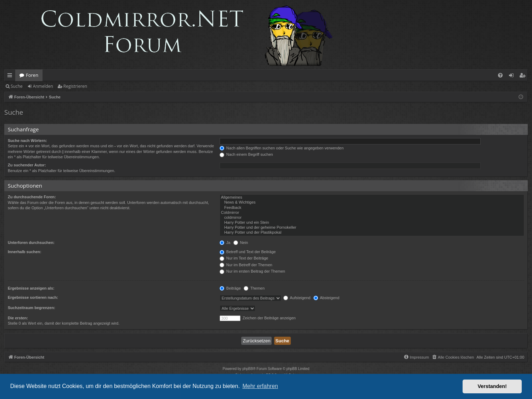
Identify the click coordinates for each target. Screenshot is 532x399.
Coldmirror (372, 213)
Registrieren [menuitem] (524, 76)
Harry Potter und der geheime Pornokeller (372, 228)
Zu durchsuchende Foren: (32, 197)
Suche (17, 86)
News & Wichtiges (372, 203)
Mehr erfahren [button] (260, 386)
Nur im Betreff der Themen (246, 265)
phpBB (248, 369)
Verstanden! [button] (492, 386)
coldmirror (372, 218)
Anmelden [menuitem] (513, 76)
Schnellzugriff (11, 76)
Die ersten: (18, 318)
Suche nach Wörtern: (27, 141)
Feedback (372, 208)
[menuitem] (500, 75)
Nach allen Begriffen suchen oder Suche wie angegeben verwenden (282, 148)
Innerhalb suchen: (25, 252)
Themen (254, 288)
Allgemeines (372, 198)
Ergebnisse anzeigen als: (31, 288)
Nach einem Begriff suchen (246, 154)
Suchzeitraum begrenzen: (32, 308)
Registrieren (75, 86)
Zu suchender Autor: (27, 165)
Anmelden (43, 86)
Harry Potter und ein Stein (372, 223)
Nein (241, 243)
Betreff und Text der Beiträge (248, 252)
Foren (32, 75)
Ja (225, 243)
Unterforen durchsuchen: (31, 243)
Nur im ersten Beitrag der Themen (252, 271)
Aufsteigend (297, 298)
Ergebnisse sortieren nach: (33, 297)
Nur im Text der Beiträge (244, 258)
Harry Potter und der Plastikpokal (372, 233)
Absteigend (327, 298)
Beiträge (230, 288)
